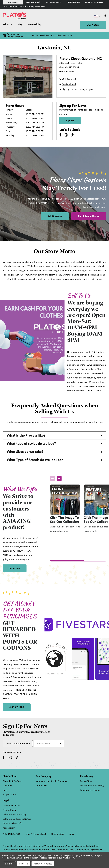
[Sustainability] (34, 25)
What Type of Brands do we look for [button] (35, 460)
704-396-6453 (69, 79)
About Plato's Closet (13, 781)
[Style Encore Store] (74, 2)
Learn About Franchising (92, 786)
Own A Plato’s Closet (36, 834)
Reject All (24, 864)
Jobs (5, 790)
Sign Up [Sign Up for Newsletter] (70, 121)
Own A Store (93, 25)
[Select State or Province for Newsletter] (18, 744)
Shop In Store (9, 795)
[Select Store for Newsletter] (49, 744)
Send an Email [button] (69, 84)
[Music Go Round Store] (94, 2)
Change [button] (10, 37)
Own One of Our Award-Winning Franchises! (24, 7)
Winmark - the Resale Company (51, 781)
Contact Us (41, 786)
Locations (8, 786)
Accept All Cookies (43, 864)
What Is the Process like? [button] (26, 436)
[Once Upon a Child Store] (33, 2)
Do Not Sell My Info (12, 824)
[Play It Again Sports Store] (53, 2)
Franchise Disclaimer (90, 790)
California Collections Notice (17, 819)
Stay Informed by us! (89, 216)
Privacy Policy (9, 810)
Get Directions (67, 72)
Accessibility (9, 828)
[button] (59, 478)
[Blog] (20, 25)
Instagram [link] (15, 568)
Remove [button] (19, 37)
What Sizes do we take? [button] (25, 452)
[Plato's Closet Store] (13, 2)
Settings (9, 864)
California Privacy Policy (14, 815)
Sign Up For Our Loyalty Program (78, 89)
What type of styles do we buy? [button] (31, 444)
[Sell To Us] (9, 25)
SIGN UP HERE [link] (17, 707)
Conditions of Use (11, 806)
